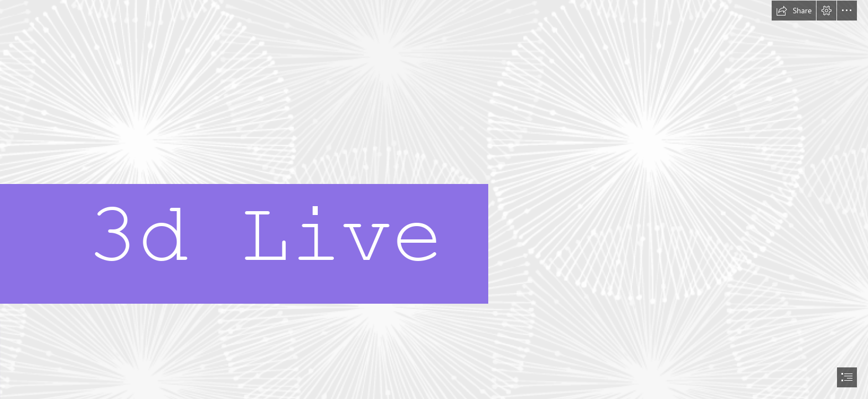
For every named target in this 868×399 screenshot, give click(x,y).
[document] (434, 199)
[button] (794, 11)
